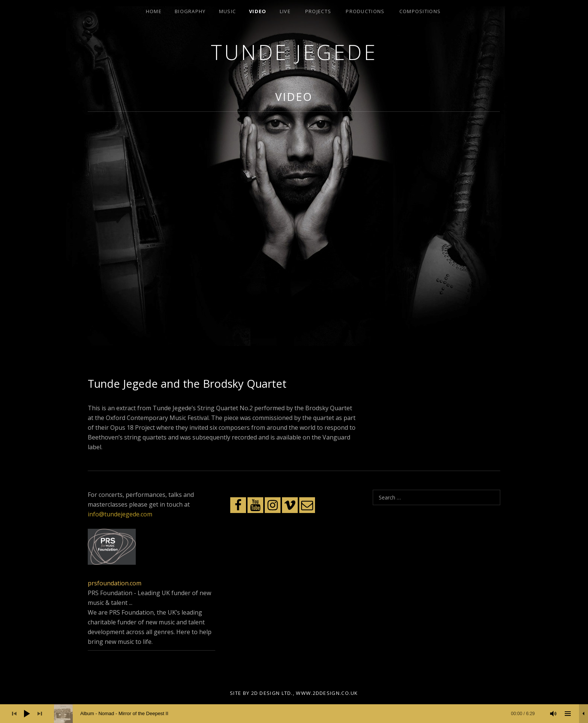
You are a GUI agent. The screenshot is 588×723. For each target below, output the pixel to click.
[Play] (27, 714)
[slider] (298, 714)
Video (258, 11)
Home (154, 11)
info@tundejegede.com (120, 514)
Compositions (420, 11)
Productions (365, 11)
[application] (294, 714)
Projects (318, 11)
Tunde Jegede (294, 52)
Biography (190, 11)
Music (228, 11)
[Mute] (553, 714)
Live (285, 11)
